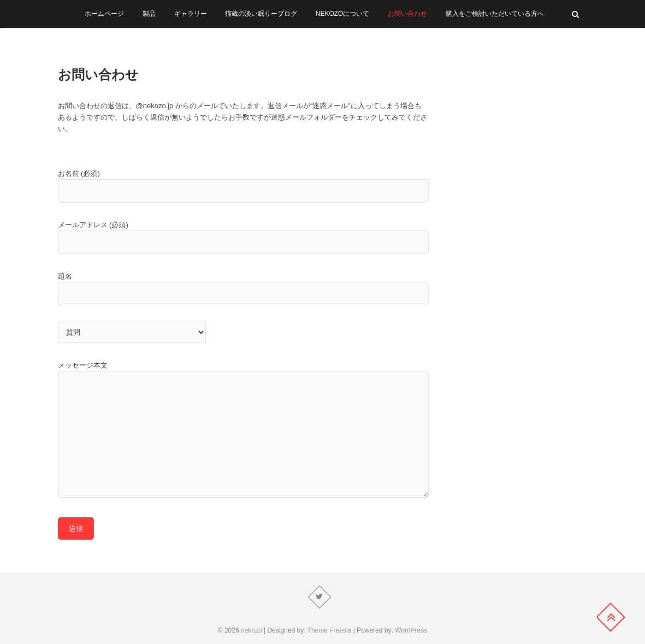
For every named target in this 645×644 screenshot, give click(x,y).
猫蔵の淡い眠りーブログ (261, 14)
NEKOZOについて (343, 14)
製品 (149, 14)
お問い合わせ (407, 14)
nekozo (252, 630)
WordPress (411, 630)
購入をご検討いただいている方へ (495, 14)
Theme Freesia (330, 630)
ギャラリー (191, 14)
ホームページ (104, 14)
